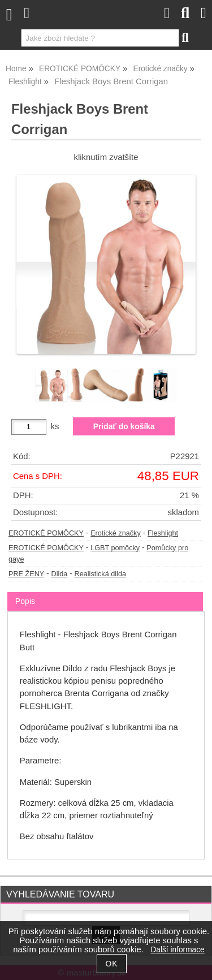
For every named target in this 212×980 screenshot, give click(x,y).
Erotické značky (116, 533)
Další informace (177, 950)
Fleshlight (163, 533)
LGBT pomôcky (115, 548)
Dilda (60, 574)
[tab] (105, 592)
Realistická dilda (100, 574)
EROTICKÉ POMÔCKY (46, 533)
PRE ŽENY (26, 574)
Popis (25, 601)
